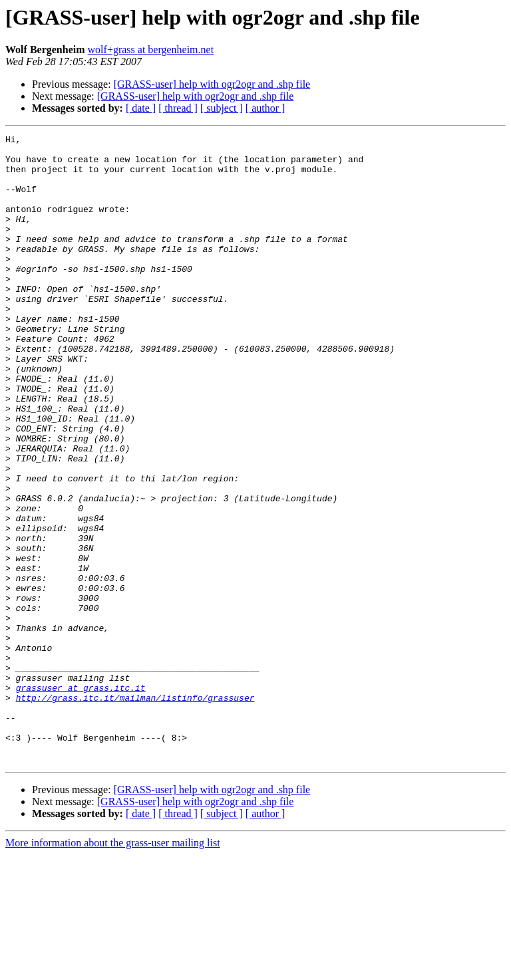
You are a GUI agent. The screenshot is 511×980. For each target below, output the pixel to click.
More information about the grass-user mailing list (113, 968)
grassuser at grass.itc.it (81, 799)
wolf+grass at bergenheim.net (151, 50)
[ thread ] (178, 108)
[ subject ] (222, 108)
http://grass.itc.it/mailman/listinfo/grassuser (135, 811)
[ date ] (141, 108)
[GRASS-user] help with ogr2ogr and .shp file (212, 84)
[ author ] (265, 108)
